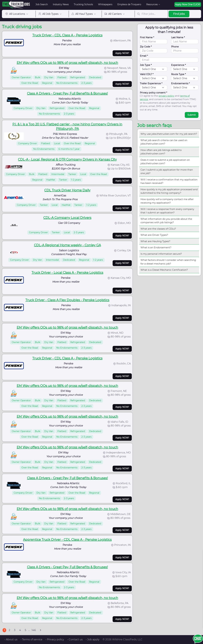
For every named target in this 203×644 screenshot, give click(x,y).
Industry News (61, 4)
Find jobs (179, 14)
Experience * (178, 65)
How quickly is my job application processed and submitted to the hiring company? (169, 191)
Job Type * (146, 65)
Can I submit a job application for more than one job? (167, 172)
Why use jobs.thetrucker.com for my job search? (169, 134)
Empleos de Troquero (129, 4)
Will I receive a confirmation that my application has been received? (169, 181)
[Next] (40, 630)
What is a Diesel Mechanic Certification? (164, 270)
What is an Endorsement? (156, 247)
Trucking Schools (83, 4)
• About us (11, 639)
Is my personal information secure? (161, 254)
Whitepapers (105, 4)
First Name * (147, 37)
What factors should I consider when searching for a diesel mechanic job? (168, 262)
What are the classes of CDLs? (158, 229)
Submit (192, 115)
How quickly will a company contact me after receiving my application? (167, 201)
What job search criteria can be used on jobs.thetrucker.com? (164, 142)
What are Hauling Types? (155, 241)
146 (34, 630)
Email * (144, 56)
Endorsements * (180, 83)
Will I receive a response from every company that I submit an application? (167, 211)
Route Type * (178, 74)
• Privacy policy (55, 639)
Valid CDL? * (147, 74)
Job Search (42, 4)
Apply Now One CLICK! (188, 4)
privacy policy (166, 96)
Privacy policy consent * (154, 93)
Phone (175, 47)
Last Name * (178, 37)
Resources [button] (152, 4)
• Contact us (75, 639)
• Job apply (93, 639)
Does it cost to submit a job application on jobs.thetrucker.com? (165, 162)
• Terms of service (31, 639)
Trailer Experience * (151, 83)
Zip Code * (146, 47)
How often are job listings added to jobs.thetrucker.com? (161, 152)
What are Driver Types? (154, 235)
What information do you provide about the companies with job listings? (166, 221)
